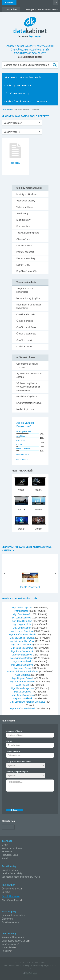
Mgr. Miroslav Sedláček (22, 658)
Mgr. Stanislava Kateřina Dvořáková (28, 702)
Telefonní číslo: (13, 751)
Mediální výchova (25, 409)
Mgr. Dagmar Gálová (23, 678)
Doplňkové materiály (27, 271)
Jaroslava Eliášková (22, 655)
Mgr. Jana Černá (23, 668)
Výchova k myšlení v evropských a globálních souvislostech (28, 387)
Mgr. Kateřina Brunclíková (22, 634)
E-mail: (10, 741)
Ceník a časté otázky (12, 873)
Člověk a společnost (26, 327)
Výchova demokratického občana (29, 375)
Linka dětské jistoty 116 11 (15, 941)
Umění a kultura (24, 346)
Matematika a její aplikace (29, 298)
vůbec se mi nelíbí (24, 449)
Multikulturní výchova (27, 396)
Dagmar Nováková (23, 698)
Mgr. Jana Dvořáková (22, 645)
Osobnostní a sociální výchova (27, 365)
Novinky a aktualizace (27, 194)
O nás (5, 845)
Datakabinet (7, 109)
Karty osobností (24, 246)
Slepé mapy (22, 213)
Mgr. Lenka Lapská (22, 608)
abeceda (15, 163)
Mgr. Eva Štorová (22, 614)
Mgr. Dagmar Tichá (22, 624)
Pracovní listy (23, 226)
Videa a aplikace (25, 207)
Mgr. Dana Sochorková (22, 648)
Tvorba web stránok (11, 966)
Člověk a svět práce (26, 334)
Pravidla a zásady (10, 922)
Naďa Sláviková (23, 675)
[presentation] (31, 799)
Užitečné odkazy (10, 870)
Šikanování (7, 919)
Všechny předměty (13, 123)
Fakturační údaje (10, 855)
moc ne (19, 444)
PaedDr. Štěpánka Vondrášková (23, 671)
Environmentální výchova (29, 403)
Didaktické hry (24, 220)
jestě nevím (21, 440)
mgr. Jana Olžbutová (22, 621)
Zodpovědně (8, 947)
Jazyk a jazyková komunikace (25, 290)
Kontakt (5, 858)
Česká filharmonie (11, 896)
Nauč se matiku (9, 944)
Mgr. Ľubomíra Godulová (23, 682)
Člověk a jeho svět (26, 314)
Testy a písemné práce (28, 233)
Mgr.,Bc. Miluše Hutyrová (22, 638)
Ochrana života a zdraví (13, 915)
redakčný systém (29, 966)
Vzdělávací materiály (12, 848)
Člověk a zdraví (24, 340)
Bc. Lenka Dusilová (22, 618)
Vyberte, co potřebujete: (17, 772)
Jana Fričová (23, 685)
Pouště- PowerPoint (30, 587)
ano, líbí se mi (22, 436)
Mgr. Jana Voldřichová (23, 695)
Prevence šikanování (12, 937)
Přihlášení (9, 2)
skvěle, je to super (24, 432)
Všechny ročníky (12, 132)
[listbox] (22, 123)
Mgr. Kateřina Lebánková (23, 709)
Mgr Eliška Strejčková (22, 665)
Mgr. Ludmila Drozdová (22, 631)
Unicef (5, 892)
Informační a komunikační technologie (29, 306)
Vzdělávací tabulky (26, 201)
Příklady (6, 951)
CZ (56, 2)
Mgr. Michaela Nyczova (23, 688)
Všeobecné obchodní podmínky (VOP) (21, 877)
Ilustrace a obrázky (26, 258)
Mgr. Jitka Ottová (23, 692)
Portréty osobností (26, 252)
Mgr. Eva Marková (22, 661)
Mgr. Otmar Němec (22, 628)
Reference (7, 851)
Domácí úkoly (23, 265)
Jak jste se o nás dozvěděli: (19, 762)
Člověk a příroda (25, 321)
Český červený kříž (11, 889)
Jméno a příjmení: (15, 731)
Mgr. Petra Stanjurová (22, 651)
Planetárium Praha (11, 900)
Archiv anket (21, 459)
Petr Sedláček (22, 611)
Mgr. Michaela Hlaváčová (22, 641)
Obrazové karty (24, 239)
